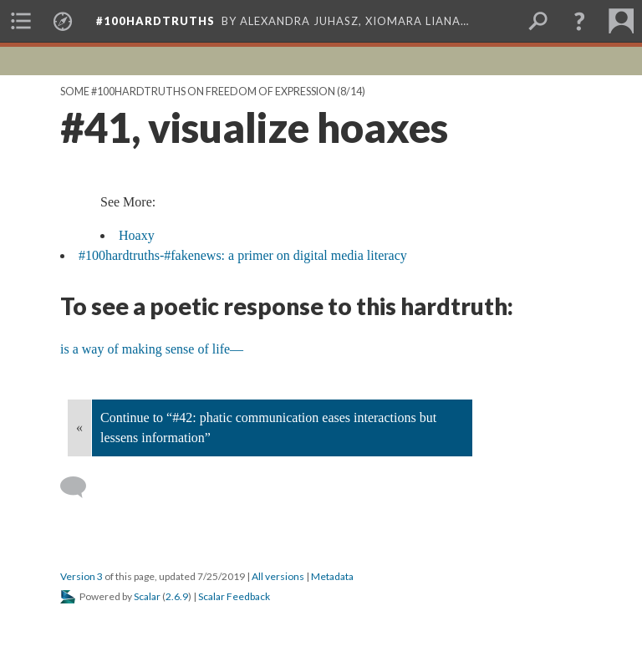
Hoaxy (137, 235)
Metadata (332, 576)
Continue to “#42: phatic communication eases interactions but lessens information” (268, 428)
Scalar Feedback (234, 596)
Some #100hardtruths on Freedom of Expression (198, 92)
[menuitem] (21, 21)
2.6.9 (177, 596)
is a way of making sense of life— (152, 349)
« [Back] (79, 428)
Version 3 (82, 576)
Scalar (147, 596)
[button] (579, 21)
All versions (278, 576)
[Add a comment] (81, 487)
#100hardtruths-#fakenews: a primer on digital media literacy (243, 255)
